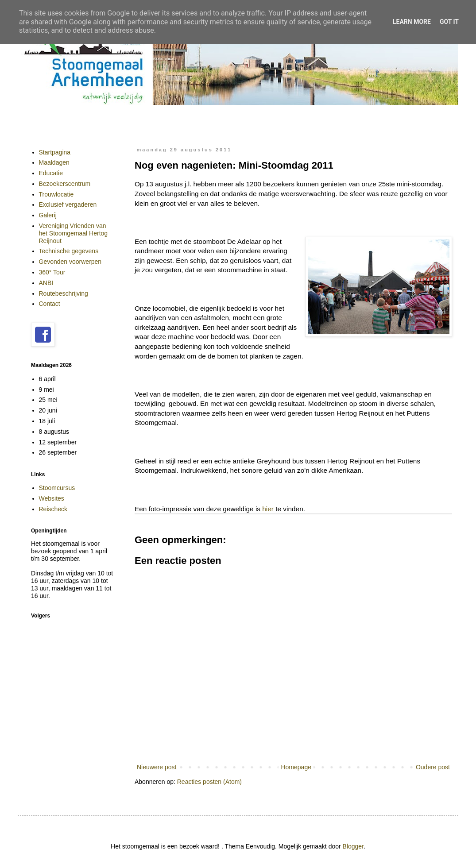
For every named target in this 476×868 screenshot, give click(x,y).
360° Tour (52, 272)
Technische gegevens (69, 251)
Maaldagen (54, 162)
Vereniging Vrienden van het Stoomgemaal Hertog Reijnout (74, 233)
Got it (449, 22)
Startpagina (55, 152)
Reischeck (53, 509)
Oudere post (433, 767)
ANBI (46, 283)
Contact (50, 304)
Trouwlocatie (56, 194)
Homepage (296, 767)
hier (268, 509)
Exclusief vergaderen (68, 204)
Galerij (48, 215)
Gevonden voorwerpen (70, 262)
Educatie (51, 173)
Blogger (353, 846)
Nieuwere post (157, 767)
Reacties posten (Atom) (209, 782)
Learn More (412, 22)
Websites (52, 498)
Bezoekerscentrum (65, 184)
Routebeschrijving (64, 293)
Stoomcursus (57, 488)
